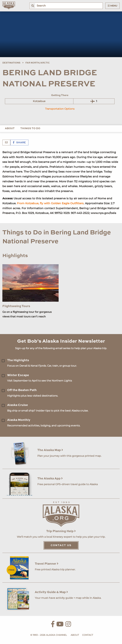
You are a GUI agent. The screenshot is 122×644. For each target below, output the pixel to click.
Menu (112, 6)
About (10, 129)
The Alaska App (50, 479)
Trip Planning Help (61, 531)
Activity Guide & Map (51, 592)
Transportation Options (60, 109)
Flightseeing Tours (16, 306)
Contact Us (61, 545)
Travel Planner (47, 564)
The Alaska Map (50, 450)
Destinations (11, 63)
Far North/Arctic (38, 63)
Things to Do (30, 129)
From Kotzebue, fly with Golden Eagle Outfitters (50, 203)
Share (19, 143)
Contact (88, 635)
